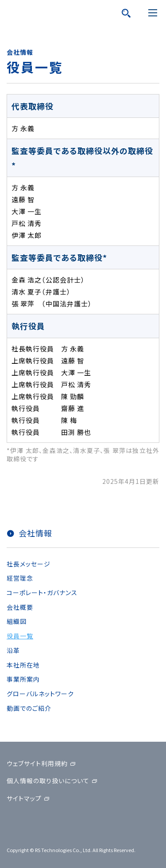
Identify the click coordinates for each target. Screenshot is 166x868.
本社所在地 (23, 665)
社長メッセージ (29, 564)
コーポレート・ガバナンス (42, 593)
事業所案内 (23, 679)
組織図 (17, 621)
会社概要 (20, 607)
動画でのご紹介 (29, 708)
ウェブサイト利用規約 (37, 763)
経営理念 (20, 578)
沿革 (13, 650)
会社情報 (35, 533)
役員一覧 (20, 636)
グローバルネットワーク (40, 694)
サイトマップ (24, 798)
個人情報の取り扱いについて (48, 781)
